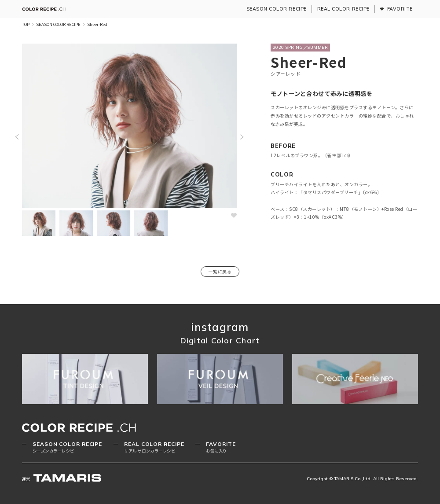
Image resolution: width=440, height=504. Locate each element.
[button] (17, 137)
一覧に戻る (220, 271)
